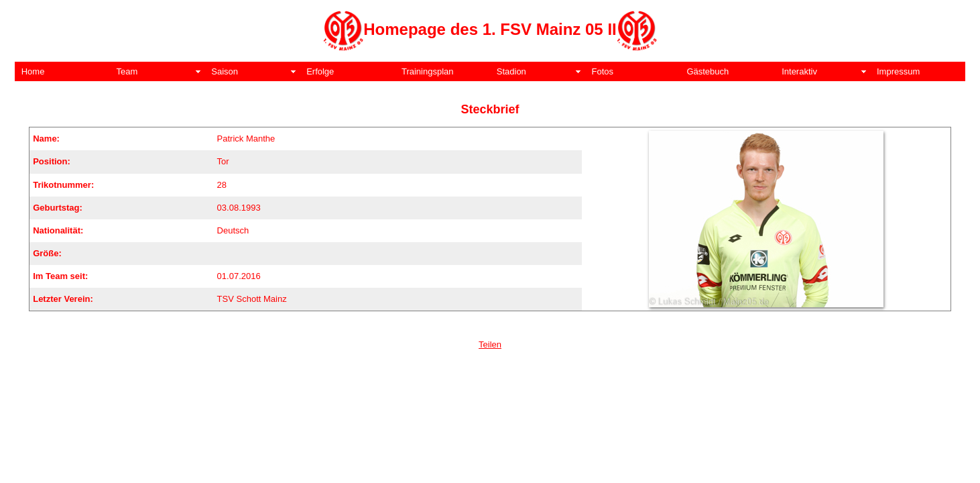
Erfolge (320, 71)
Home (33, 71)
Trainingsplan (428, 71)
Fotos (603, 71)
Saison (225, 71)
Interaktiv (799, 71)
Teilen (490, 344)
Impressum (898, 71)
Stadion (511, 71)
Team (127, 71)
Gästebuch (708, 71)
